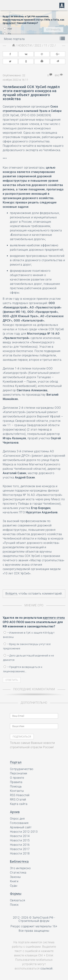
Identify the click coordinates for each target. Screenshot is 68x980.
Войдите (11, 594)
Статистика (18, 873)
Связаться (17, 900)
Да (7, 34)
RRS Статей (18, 800)
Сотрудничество (22, 769)
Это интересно (20, 868)
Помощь (16, 786)
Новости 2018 (20, 853)
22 (52, 46)
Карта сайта (19, 804)
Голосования (19, 823)
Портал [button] (16, 762)
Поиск (14, 905)
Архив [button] (15, 812)
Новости (25, 46)
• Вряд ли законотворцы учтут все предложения (27, 646)
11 (46, 46)
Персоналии (19, 773)
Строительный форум (34, 921)
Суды (14, 886)
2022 (38, 46)
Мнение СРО (34, 605)
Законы (15, 877)
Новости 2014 (20, 836)
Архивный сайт (21, 827)
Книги (14, 881)
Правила (16, 782)
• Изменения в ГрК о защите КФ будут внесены (29, 635)
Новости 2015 (20, 840)
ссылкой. (47, 968)
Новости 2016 (20, 845)
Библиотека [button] (19, 861)
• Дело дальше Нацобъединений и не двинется (28, 658)
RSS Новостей (20, 795)
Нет (8, 29)
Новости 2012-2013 (24, 832)
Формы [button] (16, 894)
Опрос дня (17, 819)
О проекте (17, 778)
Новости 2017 (20, 849)
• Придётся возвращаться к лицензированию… (23, 669)
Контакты (17, 791)
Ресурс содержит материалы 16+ (34, 926)
